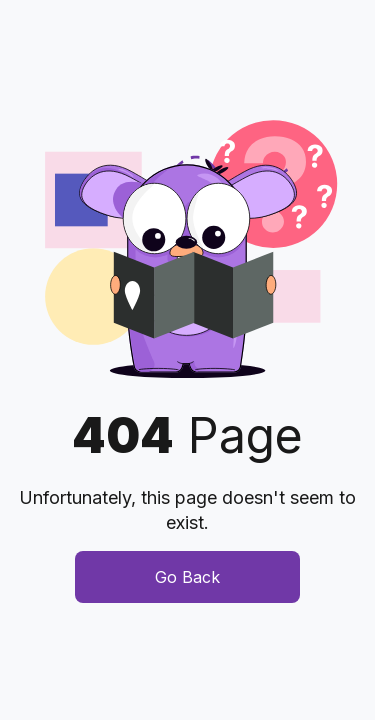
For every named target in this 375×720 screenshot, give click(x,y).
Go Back (187, 577)
